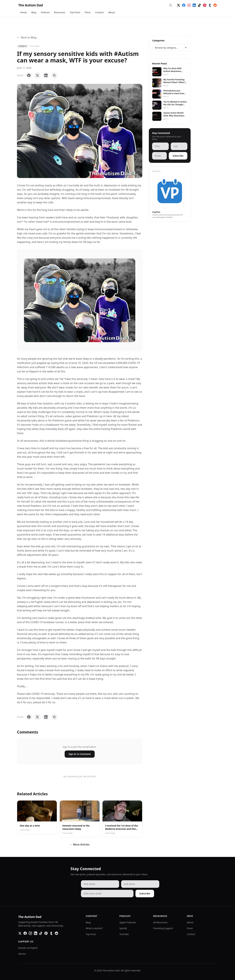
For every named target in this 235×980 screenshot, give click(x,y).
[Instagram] (189, 5)
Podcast (45, 12)
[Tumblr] (210, 5)
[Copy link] (54, 75)
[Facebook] (184, 5)
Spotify (123, 928)
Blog (34, 12)
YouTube (124, 934)
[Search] (171, 5)
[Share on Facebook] (29, 75)
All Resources (160, 922)
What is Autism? (94, 928)
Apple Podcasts (128, 922)
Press (88, 12)
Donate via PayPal (28, 948)
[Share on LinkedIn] (46, 75)
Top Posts (75, 12)
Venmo (22, 954)
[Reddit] (215, 5)
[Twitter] (179, 5)
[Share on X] (37, 75)
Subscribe (178, 156)
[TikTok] (199, 5)
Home (23, 12)
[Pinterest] (205, 5)
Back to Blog (27, 37)
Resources (60, 12)
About (112, 12)
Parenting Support (163, 928)
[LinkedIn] (194, 5)
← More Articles (80, 844)
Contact (99, 12)
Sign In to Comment (80, 754)
